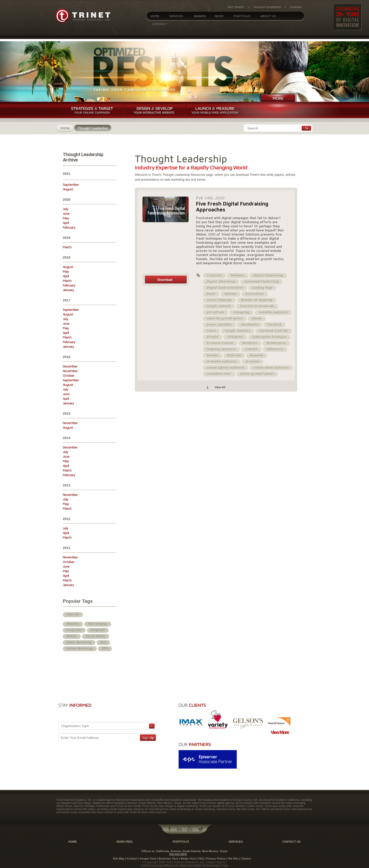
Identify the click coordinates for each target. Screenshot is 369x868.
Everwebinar (255, 294)
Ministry (73, 624)
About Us (268, 16)
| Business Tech (168, 859)
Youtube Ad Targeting (257, 300)
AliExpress (235, 337)
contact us (291, 842)
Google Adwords (219, 306)
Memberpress (276, 343)
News (219, 16)
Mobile (72, 636)
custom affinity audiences (226, 367)
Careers (295, 7)
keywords (257, 355)
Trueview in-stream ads (257, 306)
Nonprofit (98, 630)
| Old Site (232, 859)
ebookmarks (250, 324)
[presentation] (128, 711)
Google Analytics (238, 331)
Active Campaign (219, 300)
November (70, 371)
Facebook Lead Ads (274, 331)
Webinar (230, 294)
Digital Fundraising (268, 275)
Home (155, 16)
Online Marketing (80, 648)
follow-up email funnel (257, 374)
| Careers (245, 859)
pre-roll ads (216, 312)
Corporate (74, 630)
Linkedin (251, 349)
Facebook (274, 324)
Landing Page (262, 288)
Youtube (213, 355)
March (67, 247)
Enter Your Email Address (80, 738)
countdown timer (219, 374)
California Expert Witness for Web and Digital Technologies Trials (184, 865)
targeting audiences (221, 349)
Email (211, 294)
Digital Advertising (221, 281)
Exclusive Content (220, 343)
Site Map (119, 859)
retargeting (241, 312)
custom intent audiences (271, 367)
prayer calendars (219, 324)
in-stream (253, 361)
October (69, 375)
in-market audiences (222, 361)
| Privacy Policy (215, 859)
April (66, 223)
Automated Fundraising (262, 281)
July (65, 209)
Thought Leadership (267, 7)
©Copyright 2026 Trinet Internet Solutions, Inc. (174, 862)
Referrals (234, 355)
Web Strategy (98, 624)
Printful (213, 337)
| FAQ (200, 859)
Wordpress (250, 343)
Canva (211, 331)
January (68, 290)
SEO (105, 648)
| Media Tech (187, 859)
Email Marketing (79, 642)
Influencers (275, 349)
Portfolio (242, 16)
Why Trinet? (236, 7)
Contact (160, 24)
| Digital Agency (216, 862)
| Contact (131, 859)
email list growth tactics (225, 318)
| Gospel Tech (147, 859)
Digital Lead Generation (225, 288)
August (68, 189)
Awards (200, 16)
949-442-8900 (178, 854)
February (69, 227)
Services (176, 16)
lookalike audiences (273, 312)
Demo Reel (125, 842)
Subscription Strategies (269, 337)
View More (280, 732)
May (66, 218)
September (71, 184)
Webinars (238, 275)
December (70, 366)
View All (73, 614)
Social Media (96, 636)
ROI (103, 642)
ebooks (257, 318)
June (66, 213)
